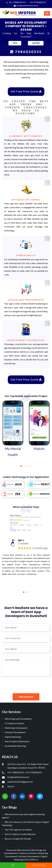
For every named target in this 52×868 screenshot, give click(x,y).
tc (37, 860)
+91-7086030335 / (17, 2)
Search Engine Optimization (17, 741)
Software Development (15, 732)
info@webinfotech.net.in (26, 5)
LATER (36, 43)
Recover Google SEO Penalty (18, 839)
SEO (27, 860)
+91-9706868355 (38, 2)
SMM (33, 860)
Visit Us (11, 786)
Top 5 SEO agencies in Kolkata (18, 830)
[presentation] (22, 685)
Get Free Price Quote (26, 91)
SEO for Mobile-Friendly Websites (20, 834)
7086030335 (26, 52)
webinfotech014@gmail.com (20, 782)
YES (15, 43)
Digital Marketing (13, 737)
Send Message (26, 697)
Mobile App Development (16, 728)
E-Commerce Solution (14, 723)
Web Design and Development (18, 719)
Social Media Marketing (15, 746)
